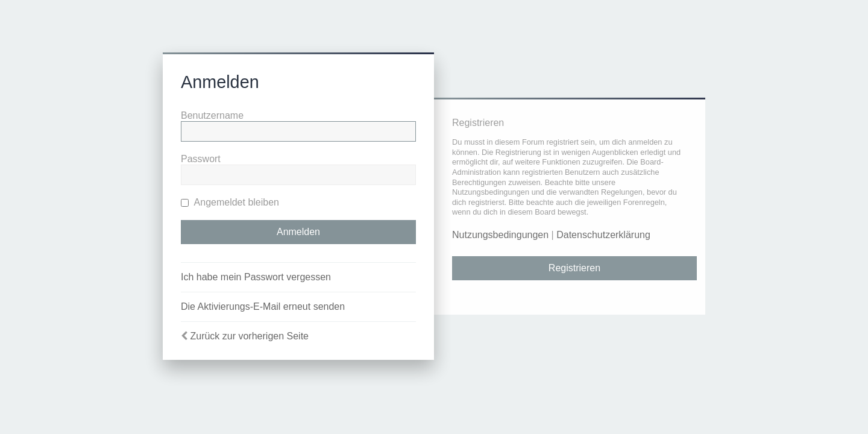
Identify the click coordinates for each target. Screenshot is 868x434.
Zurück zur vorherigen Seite (249, 336)
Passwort (201, 159)
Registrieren (574, 268)
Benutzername (212, 115)
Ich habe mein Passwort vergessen (256, 277)
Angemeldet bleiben (230, 202)
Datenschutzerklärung (603, 235)
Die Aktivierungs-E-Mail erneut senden (263, 307)
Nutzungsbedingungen (500, 235)
